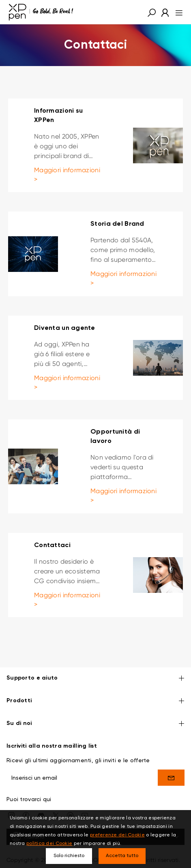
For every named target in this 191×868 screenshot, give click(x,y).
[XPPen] (41, 12)
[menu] (177, 12)
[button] (152, 12)
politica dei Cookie (49, 844)
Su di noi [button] (95, 724)
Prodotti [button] (95, 701)
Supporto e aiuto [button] (95, 679)
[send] (171, 778)
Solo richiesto (69, 856)
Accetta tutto (122, 856)
